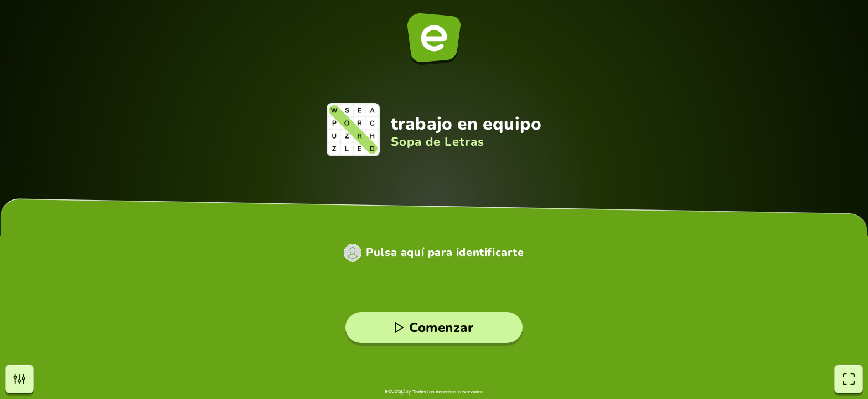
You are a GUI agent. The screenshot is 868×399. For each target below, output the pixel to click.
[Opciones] (19, 379)
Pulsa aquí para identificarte (445, 253)
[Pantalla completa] (849, 379)
